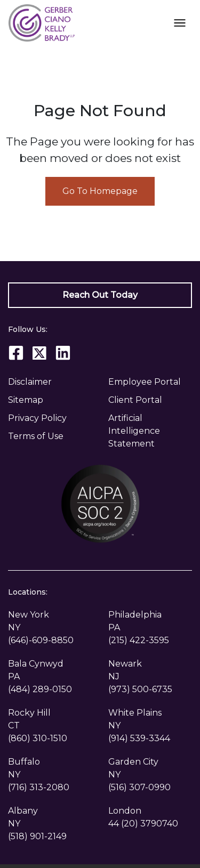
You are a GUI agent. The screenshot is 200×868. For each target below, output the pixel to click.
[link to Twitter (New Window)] (39, 353)
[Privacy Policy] (50, 418)
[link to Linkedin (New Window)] (63, 353)
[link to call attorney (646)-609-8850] (41, 640)
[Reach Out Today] (100, 295)
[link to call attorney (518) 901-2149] (37, 836)
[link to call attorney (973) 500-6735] (140, 689)
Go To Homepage (100, 191)
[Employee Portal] (150, 382)
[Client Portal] (150, 400)
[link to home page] (42, 22)
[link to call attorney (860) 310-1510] (38, 738)
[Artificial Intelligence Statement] (150, 431)
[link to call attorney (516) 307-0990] (139, 787)
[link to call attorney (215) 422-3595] (139, 640)
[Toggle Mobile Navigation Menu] (179, 23)
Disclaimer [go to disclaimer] (30, 382)
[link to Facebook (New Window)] (16, 353)
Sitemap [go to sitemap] (26, 400)
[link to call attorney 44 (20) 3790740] (143, 824)
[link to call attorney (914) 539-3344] (139, 738)
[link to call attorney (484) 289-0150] (40, 689)
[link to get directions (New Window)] (50, 621)
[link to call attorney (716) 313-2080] (39, 787)
